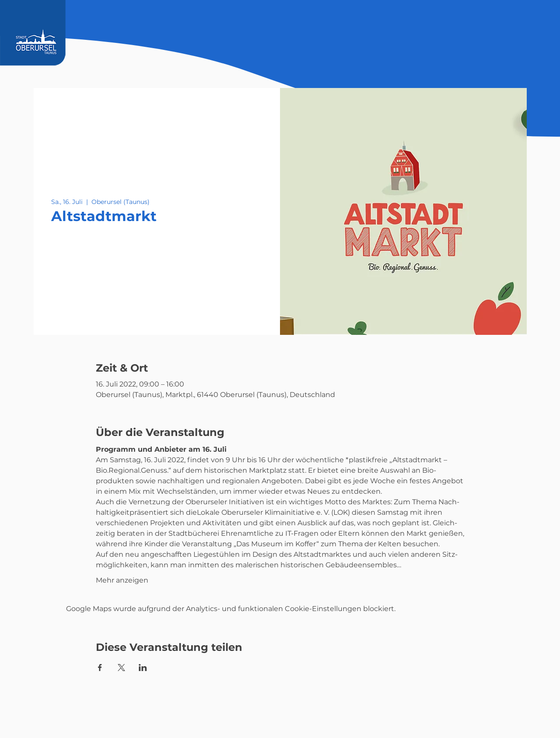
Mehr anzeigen (122, 580)
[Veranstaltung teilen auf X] (121, 668)
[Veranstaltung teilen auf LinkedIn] (143, 668)
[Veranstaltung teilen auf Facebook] (100, 668)
